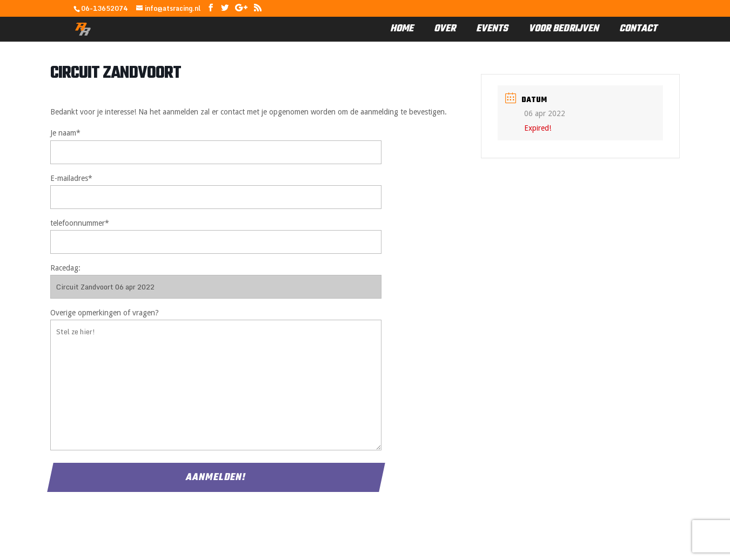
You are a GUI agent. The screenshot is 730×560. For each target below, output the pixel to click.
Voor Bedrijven (564, 29)
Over (445, 29)
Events (492, 29)
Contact (638, 29)
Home (402, 29)
